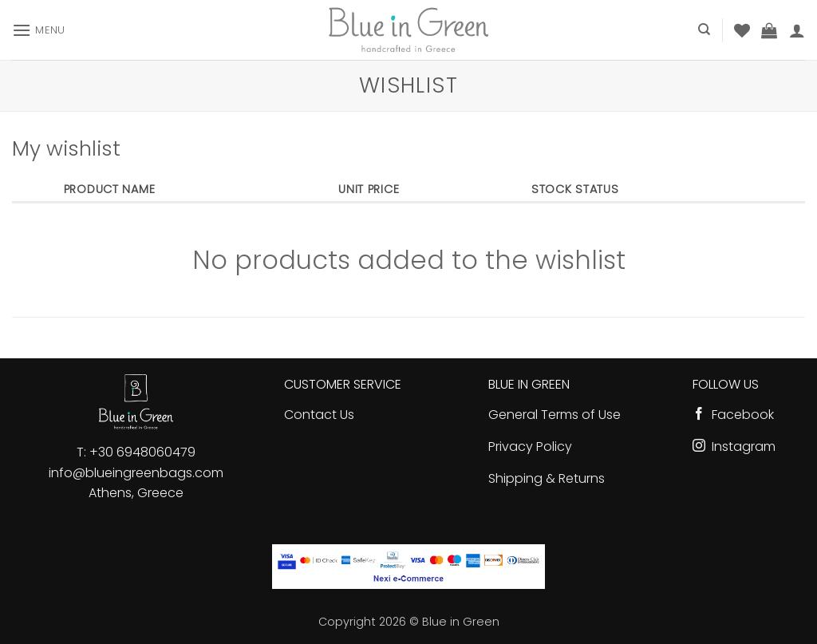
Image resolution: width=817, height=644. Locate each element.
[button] (39, 30)
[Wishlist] (742, 30)
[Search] (704, 30)
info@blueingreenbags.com (136, 473)
